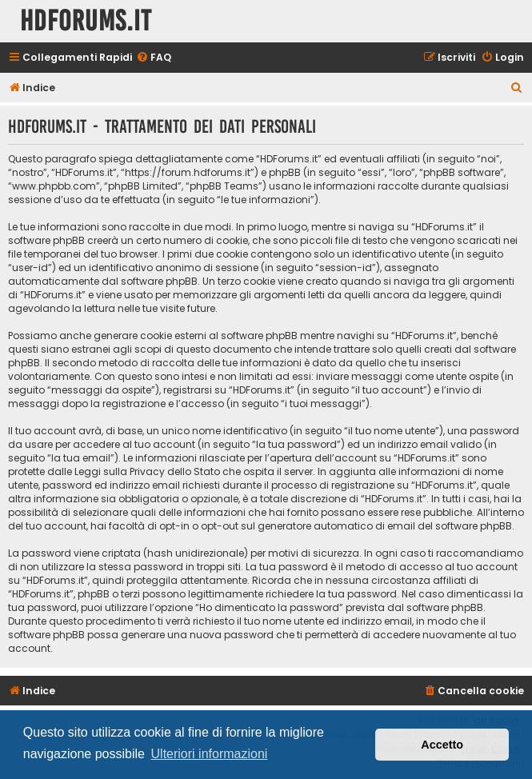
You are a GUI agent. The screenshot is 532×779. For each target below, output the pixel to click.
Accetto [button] (442, 745)
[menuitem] (154, 58)
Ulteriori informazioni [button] (210, 754)
